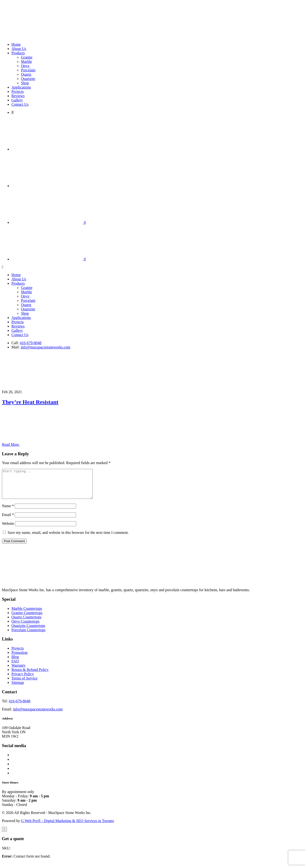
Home (16, 44)
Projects (18, 92)
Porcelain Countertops (28, 636)
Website (8, 529)
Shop (25, 83)
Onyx (25, 66)
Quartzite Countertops (28, 631)
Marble (26, 62)
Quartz (26, 74)
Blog (15, 662)
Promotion (20, 658)
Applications (21, 87)
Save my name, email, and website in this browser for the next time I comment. (68, 538)
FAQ (15, 667)
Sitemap (18, 688)
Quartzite (28, 79)
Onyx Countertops (25, 627)
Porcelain (28, 70)
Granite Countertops (27, 618)
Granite (27, 57)
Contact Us (20, 104)
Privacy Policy (23, 680)
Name (8, 512)
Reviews (18, 96)
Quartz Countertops (26, 623)
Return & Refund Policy (30, 675)
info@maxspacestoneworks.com (46, 347)
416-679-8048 (31, 343)
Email (8, 520)
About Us (19, 49)
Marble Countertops (27, 614)
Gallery (17, 100)
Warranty (18, 671)
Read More (47, 444)
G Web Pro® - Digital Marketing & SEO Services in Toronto (67, 826)
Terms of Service (24, 684)
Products (18, 53)
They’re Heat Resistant (30, 402)
